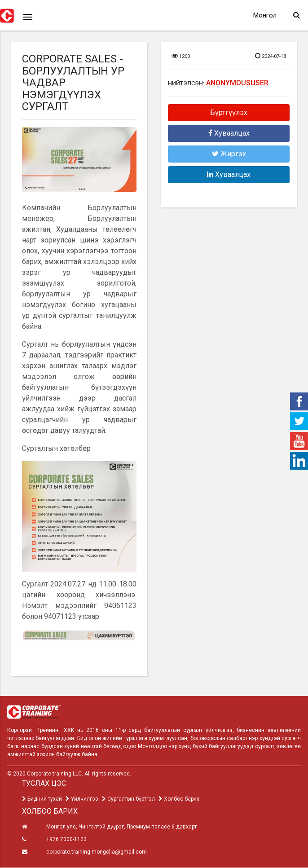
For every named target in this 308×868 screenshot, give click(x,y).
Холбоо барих (179, 800)
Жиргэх (229, 155)
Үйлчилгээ (82, 800)
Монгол (262, 15)
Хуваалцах (229, 134)
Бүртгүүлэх (229, 113)
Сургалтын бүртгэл (128, 800)
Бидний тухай (42, 800)
